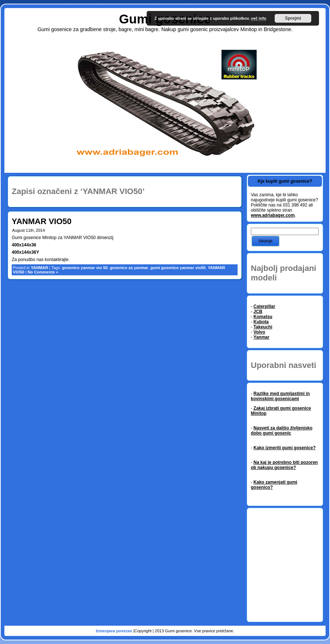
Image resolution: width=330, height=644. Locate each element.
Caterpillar (264, 306)
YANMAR (39, 268)
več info (258, 18)
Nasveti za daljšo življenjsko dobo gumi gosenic (282, 431)
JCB (258, 312)
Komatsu (263, 317)
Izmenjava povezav (114, 631)
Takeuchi (263, 327)
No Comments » (43, 272)
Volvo (259, 332)
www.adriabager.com (273, 215)
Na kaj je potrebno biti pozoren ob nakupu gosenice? (284, 465)
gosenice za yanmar (129, 268)
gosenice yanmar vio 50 (85, 268)
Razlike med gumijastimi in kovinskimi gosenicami (280, 396)
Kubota (261, 322)
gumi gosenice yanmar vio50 (178, 268)
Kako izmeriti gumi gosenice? (284, 448)
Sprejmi (293, 18)
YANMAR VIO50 (42, 221)
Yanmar (261, 337)
